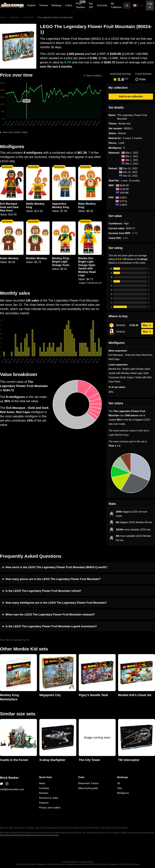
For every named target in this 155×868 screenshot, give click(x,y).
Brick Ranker (9, 778)
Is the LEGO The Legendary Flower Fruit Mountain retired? (43, 591)
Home (3, 17)
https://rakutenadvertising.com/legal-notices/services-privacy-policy (29, 835)
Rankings (57, 5)
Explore (31, 5)
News (42, 783)
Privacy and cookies (50, 808)
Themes (43, 5)
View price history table (15, 132)
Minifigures (123, 793)
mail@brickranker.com (12, 789)
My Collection (116, 5)
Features (44, 803)
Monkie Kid (28, 17)
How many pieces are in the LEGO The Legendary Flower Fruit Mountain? (53, 579)
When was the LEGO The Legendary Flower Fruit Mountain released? (50, 615)
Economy (102, 5)
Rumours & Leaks (49, 798)
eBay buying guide (88, 788)
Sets (120, 788)
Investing (44, 788)
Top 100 (91, 5)
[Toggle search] (127, 5)
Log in (150, 5)
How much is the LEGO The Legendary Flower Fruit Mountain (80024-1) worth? (56, 567)
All (119, 783)
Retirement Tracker (88, 783)
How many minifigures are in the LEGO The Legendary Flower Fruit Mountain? (56, 603)
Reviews (44, 793)
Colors (69, 5)
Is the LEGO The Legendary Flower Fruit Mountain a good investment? (51, 626)
